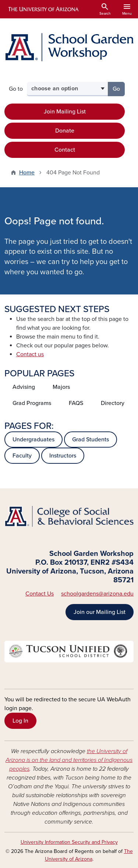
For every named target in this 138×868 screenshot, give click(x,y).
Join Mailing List (65, 112)
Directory (113, 403)
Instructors (63, 456)
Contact (65, 150)
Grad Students (91, 440)
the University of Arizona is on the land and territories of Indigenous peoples (69, 760)
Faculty (22, 456)
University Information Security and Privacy (69, 842)
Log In (20, 721)
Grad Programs (32, 403)
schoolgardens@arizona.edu (97, 594)
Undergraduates (33, 440)
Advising (24, 387)
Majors (61, 387)
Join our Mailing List (100, 612)
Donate (65, 131)
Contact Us (40, 594)
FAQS (76, 403)
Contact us (30, 354)
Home (27, 173)
